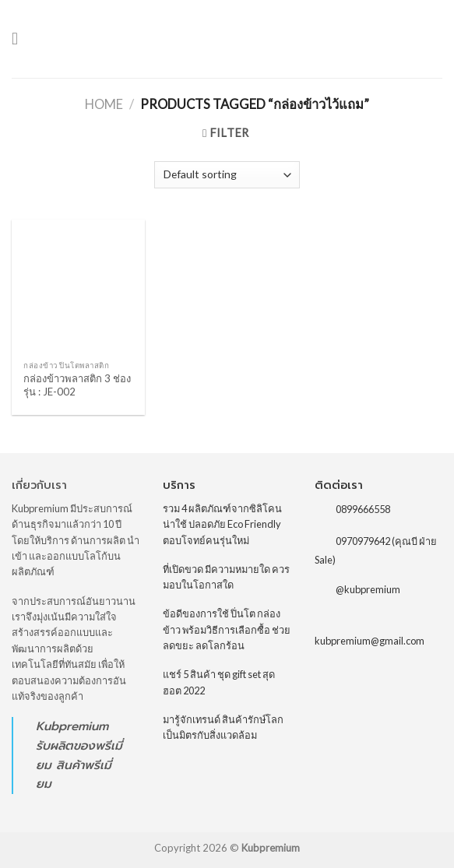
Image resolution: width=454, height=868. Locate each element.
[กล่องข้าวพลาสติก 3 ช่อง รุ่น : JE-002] (78, 286)
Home (104, 104)
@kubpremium (368, 589)
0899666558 (363, 508)
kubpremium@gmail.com (370, 641)
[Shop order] (227, 175)
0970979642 (363, 541)
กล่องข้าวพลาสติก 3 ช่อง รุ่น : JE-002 (77, 385)
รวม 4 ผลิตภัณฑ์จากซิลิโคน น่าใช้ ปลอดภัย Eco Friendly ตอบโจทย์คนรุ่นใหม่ (222, 524)
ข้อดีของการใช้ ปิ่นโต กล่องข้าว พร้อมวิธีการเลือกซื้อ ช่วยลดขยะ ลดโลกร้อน (227, 629)
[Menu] (20, 39)
